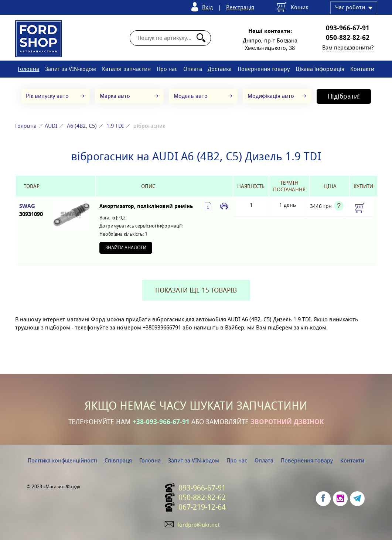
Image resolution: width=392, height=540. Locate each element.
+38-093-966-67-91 (161, 422)
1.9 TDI (115, 126)
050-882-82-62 (348, 38)
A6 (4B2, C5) (82, 126)
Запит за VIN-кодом (71, 69)
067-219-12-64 (202, 507)
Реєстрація (240, 7)
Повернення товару (264, 69)
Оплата (193, 69)
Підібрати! (344, 96)
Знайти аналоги (126, 248)
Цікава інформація (320, 69)
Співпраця (118, 460)
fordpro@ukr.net (198, 525)
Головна (28, 69)
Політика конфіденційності (62, 460)
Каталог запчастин (126, 69)
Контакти (362, 69)
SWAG (32, 210)
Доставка (220, 69)
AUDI (51, 126)
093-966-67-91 (348, 28)
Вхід (207, 7)
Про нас (167, 69)
